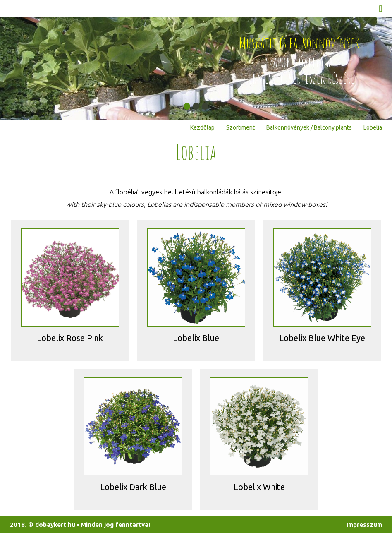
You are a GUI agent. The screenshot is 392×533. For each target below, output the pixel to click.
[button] (187, 106)
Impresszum (364, 525)
